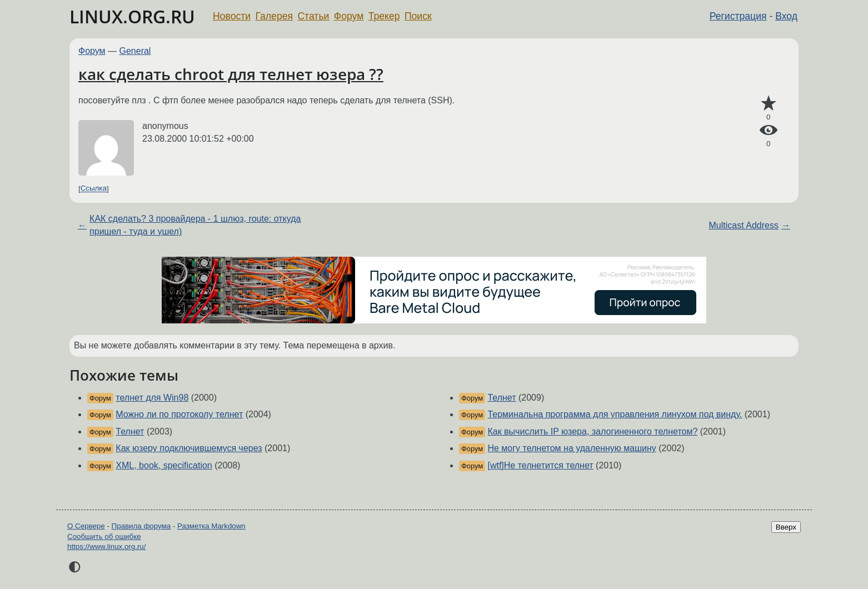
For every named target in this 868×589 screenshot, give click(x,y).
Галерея (274, 16)
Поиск (418, 16)
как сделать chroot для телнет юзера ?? (231, 74)
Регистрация (738, 16)
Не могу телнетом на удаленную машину (572, 448)
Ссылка (94, 189)
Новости (232, 16)
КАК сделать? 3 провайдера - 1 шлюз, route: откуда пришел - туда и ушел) (195, 225)
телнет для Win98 (152, 398)
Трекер (384, 16)
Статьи (313, 16)
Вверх (786, 527)
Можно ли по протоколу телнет (179, 414)
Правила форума (141, 526)
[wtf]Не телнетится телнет (540, 465)
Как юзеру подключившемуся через (189, 448)
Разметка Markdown (211, 526)
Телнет (130, 431)
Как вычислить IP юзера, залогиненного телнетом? (592, 431)
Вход (786, 16)
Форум (349, 16)
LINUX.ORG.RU (132, 16)
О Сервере (86, 526)
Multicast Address (744, 225)
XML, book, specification (164, 465)
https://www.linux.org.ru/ (106, 546)
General (135, 51)
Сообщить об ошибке (104, 536)
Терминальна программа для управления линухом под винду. (615, 414)
